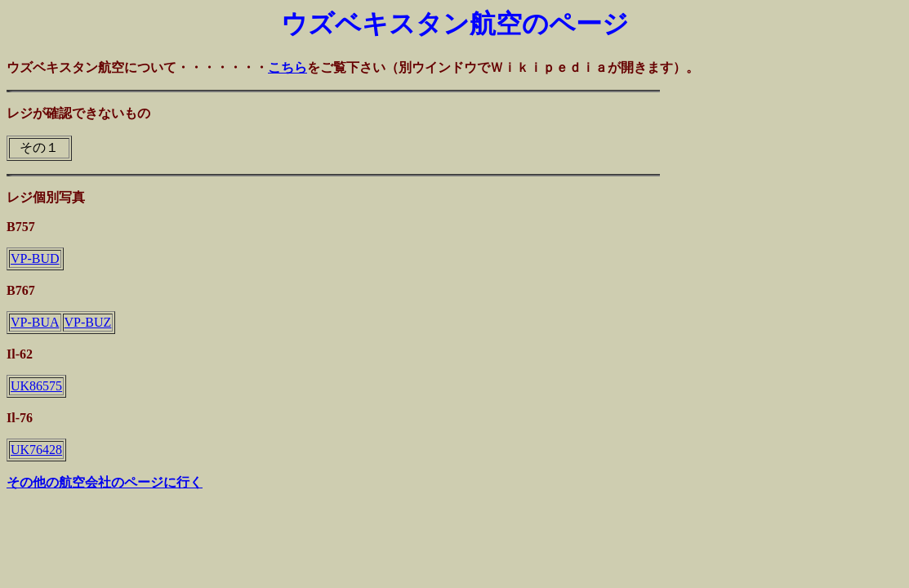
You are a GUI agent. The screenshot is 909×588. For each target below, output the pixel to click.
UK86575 (36, 386)
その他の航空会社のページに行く (105, 482)
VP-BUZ (88, 322)
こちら (287, 67)
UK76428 (36, 450)
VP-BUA (35, 322)
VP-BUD (35, 258)
